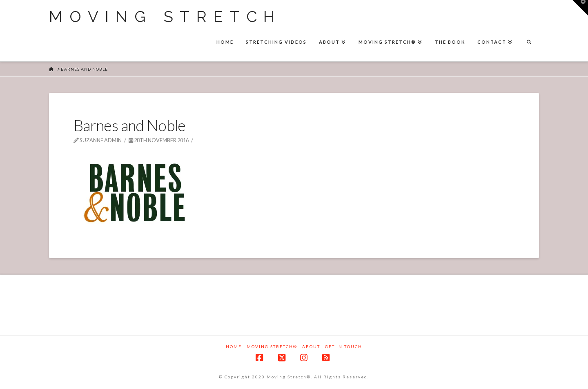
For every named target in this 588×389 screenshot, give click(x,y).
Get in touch (344, 347)
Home (234, 347)
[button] (580, 8)
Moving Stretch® (272, 347)
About (311, 347)
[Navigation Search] (529, 43)
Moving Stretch (165, 17)
